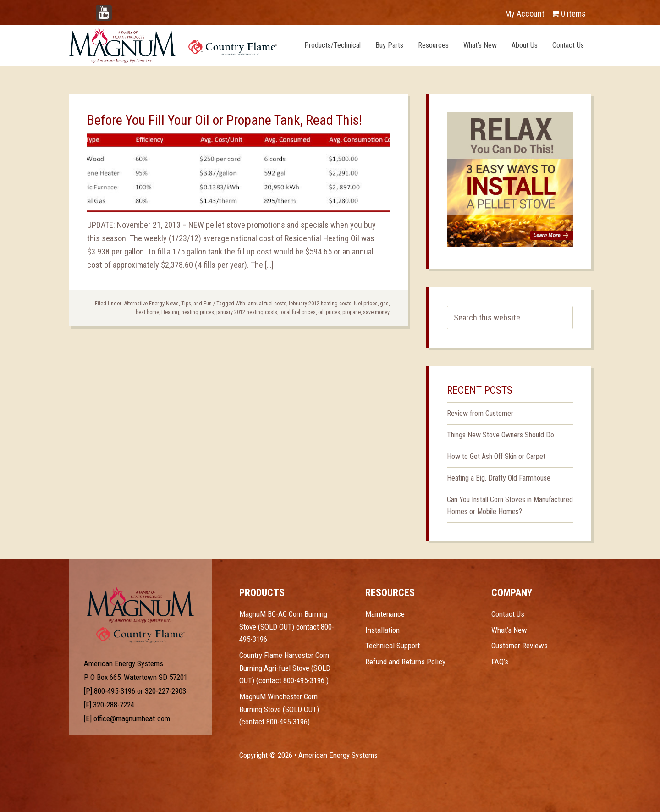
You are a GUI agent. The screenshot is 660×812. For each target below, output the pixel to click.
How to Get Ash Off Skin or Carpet (496, 456)
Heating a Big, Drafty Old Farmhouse (499, 478)
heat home (147, 312)
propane (352, 312)
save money (376, 312)
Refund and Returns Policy (405, 662)
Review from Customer (480, 413)
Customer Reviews (520, 646)
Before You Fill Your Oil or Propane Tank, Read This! (225, 120)
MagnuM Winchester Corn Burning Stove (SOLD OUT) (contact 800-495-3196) (279, 709)
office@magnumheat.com (132, 718)
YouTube (117, 9)
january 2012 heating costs (247, 312)
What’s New (509, 630)
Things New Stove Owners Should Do (500, 435)
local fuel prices (298, 312)
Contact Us (508, 614)
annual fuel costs (267, 304)
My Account (525, 14)
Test (140, 605)
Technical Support (393, 646)
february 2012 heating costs (320, 304)
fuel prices (366, 304)
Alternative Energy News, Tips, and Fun (168, 304)
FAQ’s (500, 662)
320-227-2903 (165, 691)
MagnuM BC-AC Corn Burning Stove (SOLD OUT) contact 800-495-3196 (287, 627)
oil (321, 312)
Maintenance (385, 614)
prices (333, 312)
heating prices (198, 312)
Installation (382, 630)
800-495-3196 (115, 691)
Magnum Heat (173, 45)
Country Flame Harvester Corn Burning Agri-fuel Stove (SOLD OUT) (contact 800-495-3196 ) (285, 668)
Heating (170, 312)
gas (384, 304)
